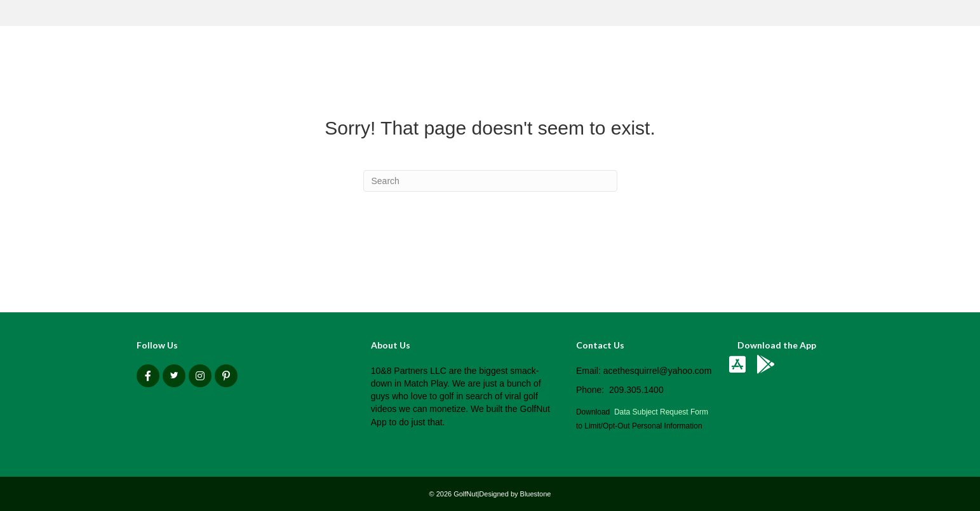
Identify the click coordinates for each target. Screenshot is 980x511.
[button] (148, 376)
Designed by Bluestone (515, 494)
